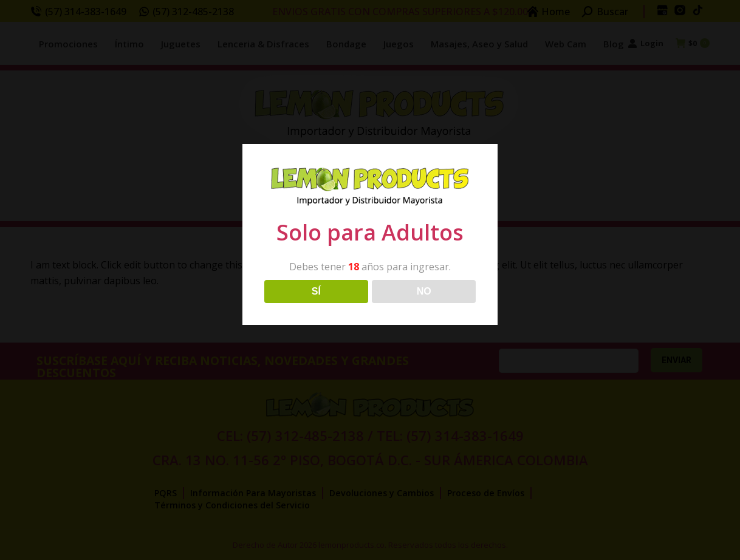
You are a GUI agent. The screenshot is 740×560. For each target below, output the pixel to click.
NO (424, 291)
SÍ (316, 291)
